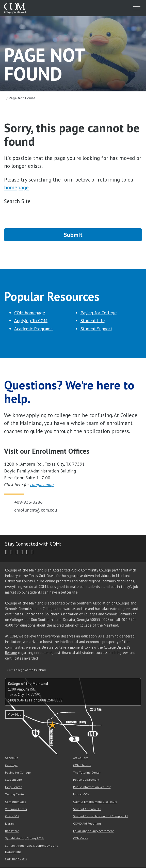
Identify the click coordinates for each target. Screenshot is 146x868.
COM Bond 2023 (16, 859)
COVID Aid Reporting (87, 824)
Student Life (93, 321)
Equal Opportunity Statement (93, 831)
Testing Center (15, 794)
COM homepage (30, 313)
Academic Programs (33, 329)
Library (10, 824)
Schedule (12, 758)
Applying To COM (31, 321)
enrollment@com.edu (36, 510)
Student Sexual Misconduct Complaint (100, 816)
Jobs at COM (81, 794)
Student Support (96, 329)
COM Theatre (82, 765)
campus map (42, 485)
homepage (16, 187)
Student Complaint (86, 809)
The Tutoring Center (87, 772)
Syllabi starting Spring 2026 (24, 838)
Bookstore (12, 831)
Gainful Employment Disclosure (95, 802)
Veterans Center (16, 809)
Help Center (13, 787)
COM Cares (81, 838)
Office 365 (12, 816)
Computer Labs (16, 802)
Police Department (86, 780)
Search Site (17, 201)
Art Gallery (80, 758)
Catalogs (11, 765)
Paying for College (99, 313)
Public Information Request (92, 787)
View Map (15, 715)
